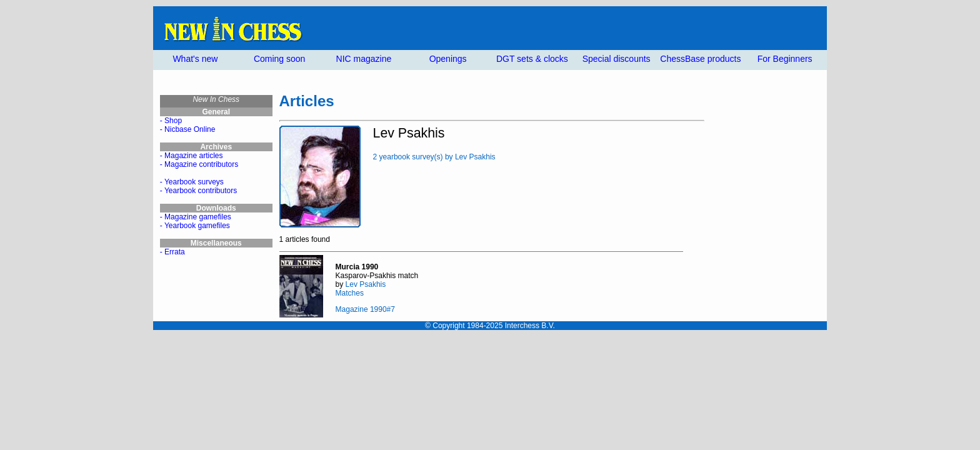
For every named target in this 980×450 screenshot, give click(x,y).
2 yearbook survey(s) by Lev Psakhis (434, 157)
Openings (448, 59)
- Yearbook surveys (192, 182)
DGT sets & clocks (532, 59)
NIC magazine (364, 59)
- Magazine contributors (199, 164)
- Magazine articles (192, 156)
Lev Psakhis (366, 284)
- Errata (172, 252)
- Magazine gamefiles (196, 217)
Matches (350, 293)
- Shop (171, 121)
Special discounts (617, 59)
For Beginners (785, 59)
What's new (195, 59)
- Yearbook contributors (198, 191)
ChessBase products (700, 59)
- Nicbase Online (188, 129)
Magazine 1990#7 (365, 309)
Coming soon (280, 59)
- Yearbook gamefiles (195, 226)
